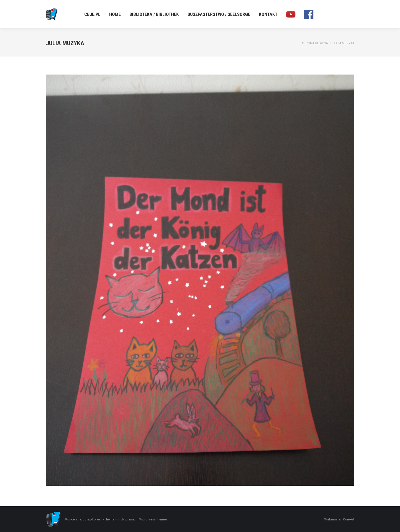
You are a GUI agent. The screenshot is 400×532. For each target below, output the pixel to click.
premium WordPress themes (146, 519)
